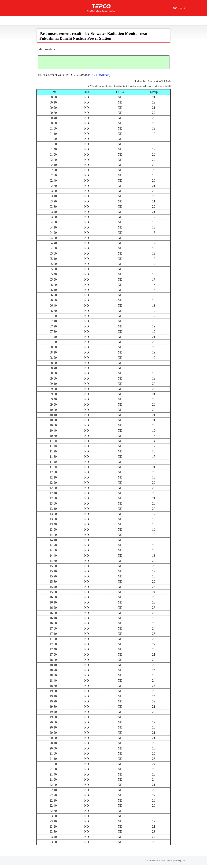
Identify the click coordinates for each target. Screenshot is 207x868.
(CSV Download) (99, 77)
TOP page (178, 8)
